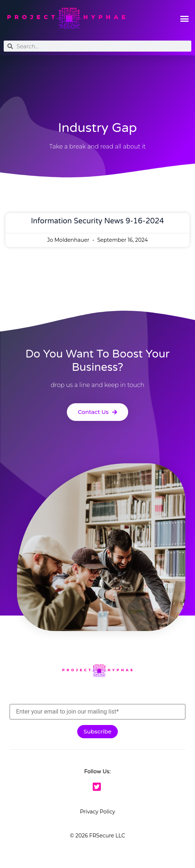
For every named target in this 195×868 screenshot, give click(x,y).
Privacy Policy (97, 812)
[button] (184, 18)
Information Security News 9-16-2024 (97, 221)
